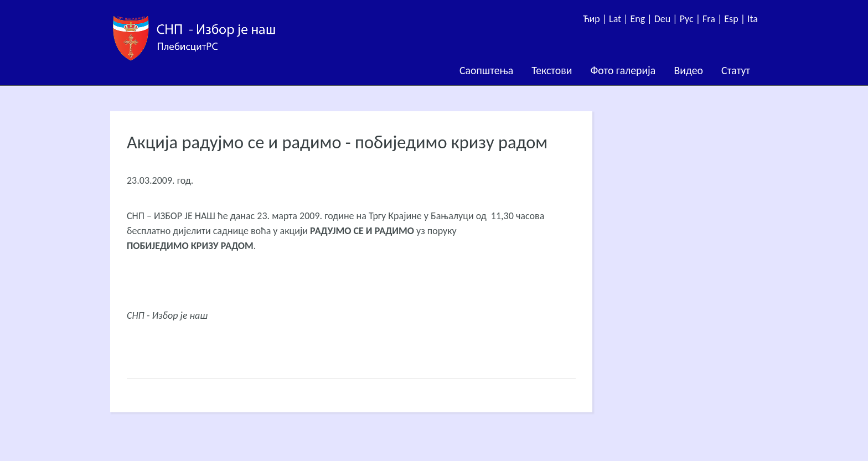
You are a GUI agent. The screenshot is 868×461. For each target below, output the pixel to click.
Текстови (552, 70)
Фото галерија (623, 70)
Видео (688, 70)
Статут (736, 70)
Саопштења (486, 70)
